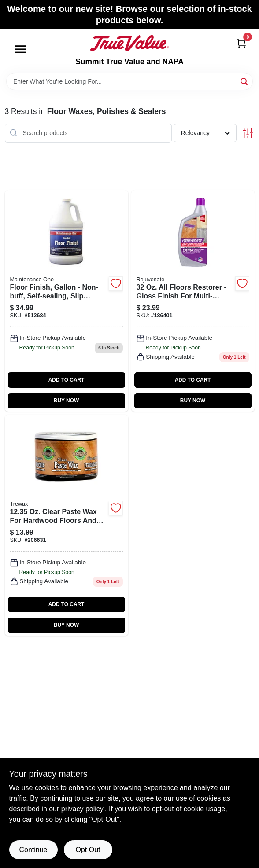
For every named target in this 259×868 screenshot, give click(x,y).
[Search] (245, 81)
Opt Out (88, 850)
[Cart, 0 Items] (241, 43)
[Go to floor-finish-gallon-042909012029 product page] (67, 301)
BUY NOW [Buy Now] (66, 401)
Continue (33, 850)
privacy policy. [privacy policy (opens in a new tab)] (83, 809)
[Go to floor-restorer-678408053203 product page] (193, 301)
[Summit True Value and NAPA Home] (129, 43)
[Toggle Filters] (248, 133)
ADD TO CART (67, 380)
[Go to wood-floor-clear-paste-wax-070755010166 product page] (67, 525)
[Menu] (20, 49)
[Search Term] (129, 81)
